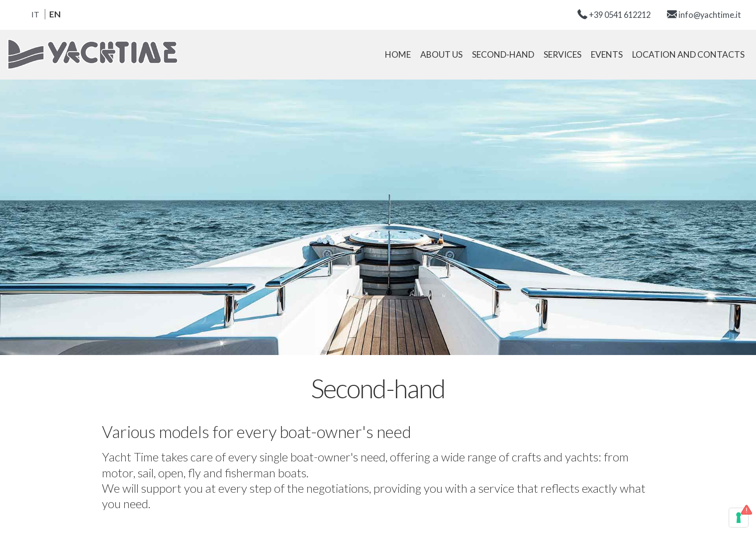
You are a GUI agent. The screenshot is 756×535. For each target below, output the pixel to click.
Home (398, 54)
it (35, 14)
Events (607, 54)
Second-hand (503, 54)
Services (563, 54)
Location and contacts (688, 54)
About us (441, 54)
